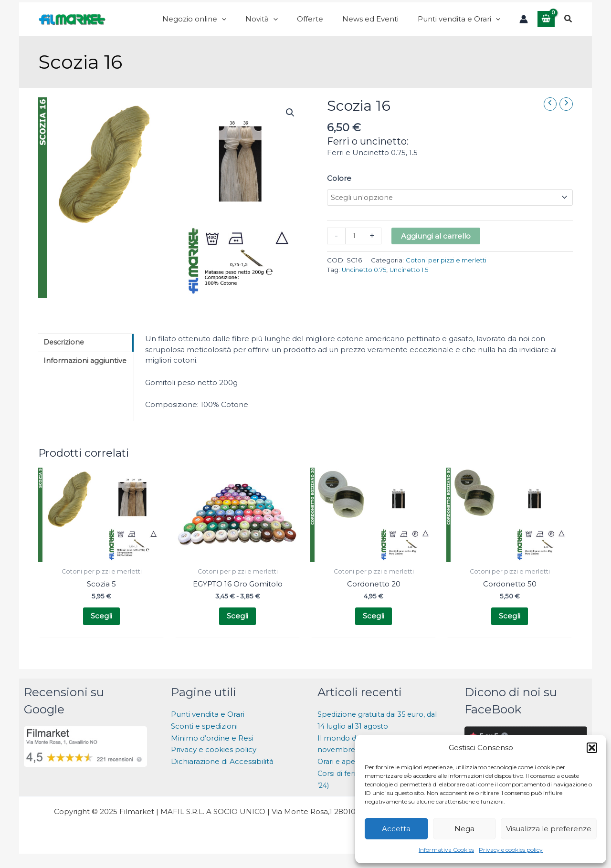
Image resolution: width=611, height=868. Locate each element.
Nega (464, 829)
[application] (265, 24)
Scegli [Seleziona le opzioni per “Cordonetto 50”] (510, 627)
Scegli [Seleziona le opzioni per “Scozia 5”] (101, 627)
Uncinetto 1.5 (414, 281)
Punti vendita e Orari (208, 726)
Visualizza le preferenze (549, 829)
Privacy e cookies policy (511, 850)
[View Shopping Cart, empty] (546, 24)
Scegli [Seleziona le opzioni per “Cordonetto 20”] (374, 627)
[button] (592, 748)
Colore (339, 188)
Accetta (396, 829)
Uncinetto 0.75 (366, 281)
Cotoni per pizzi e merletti (447, 271)
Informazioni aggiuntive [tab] (86, 371)
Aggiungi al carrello (436, 246)
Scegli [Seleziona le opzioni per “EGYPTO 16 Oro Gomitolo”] (237, 627)
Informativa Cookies (446, 850)
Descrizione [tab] (65, 352)
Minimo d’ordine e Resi (212, 750)
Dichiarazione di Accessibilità (223, 773)
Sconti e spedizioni (204, 738)
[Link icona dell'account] (524, 24)
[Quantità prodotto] (354, 247)
